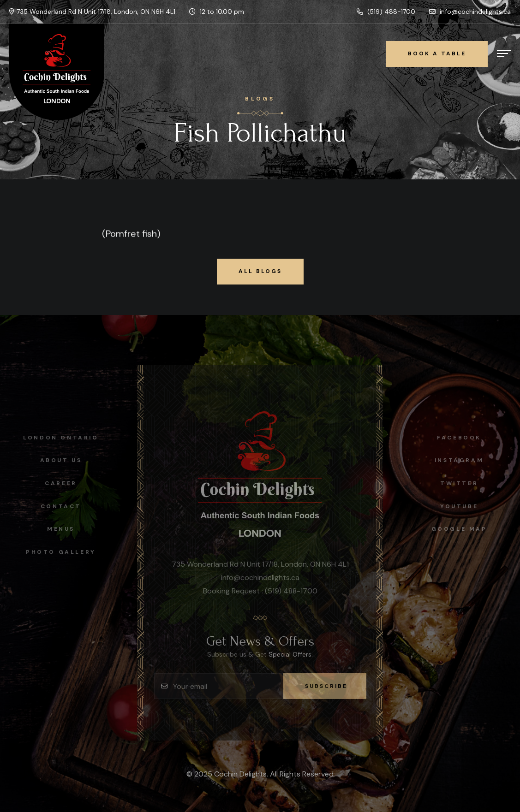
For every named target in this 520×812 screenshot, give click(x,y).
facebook (462, 438)
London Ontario (58, 438)
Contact (58, 506)
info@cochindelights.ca (470, 12)
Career (58, 483)
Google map (462, 529)
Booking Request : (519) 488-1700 (260, 594)
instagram (462, 460)
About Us (58, 460)
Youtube (462, 506)
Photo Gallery (58, 552)
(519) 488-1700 (386, 12)
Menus (58, 529)
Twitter (462, 483)
